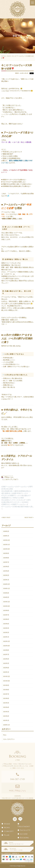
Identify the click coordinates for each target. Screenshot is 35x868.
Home (7, 824)
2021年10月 (6, 681)
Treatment (24, 827)
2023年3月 (6, 628)
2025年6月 (6, 567)
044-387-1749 (18, 782)
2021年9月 (6, 685)
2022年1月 (6, 672)
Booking (25, 838)
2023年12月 (6, 602)
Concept (9, 831)
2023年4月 (6, 624)
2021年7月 (6, 694)
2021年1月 (6, 720)
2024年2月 (6, 597)
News (5, 735)
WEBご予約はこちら (17, 793)
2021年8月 (6, 690)
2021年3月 (6, 712)
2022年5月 (6, 663)
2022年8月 (6, 650)
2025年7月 (6, 562)
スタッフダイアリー (9, 739)
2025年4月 (6, 571)
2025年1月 (6, 580)
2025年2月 (6, 575)
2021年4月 (6, 707)
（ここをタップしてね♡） (10, 479)
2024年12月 (6, 584)
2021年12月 (6, 676)
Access (24, 834)
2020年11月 (6, 725)
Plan (7, 835)
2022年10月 (6, 646)
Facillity (25, 830)
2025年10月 (6, 549)
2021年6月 (6, 698)
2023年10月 (6, 606)
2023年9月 (6, 610)
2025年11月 (6, 545)
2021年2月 (6, 716)
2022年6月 (6, 659)
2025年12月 (6, 540)
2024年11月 (6, 588)
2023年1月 (6, 637)
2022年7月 (6, 654)
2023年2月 (6, 632)
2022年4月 (6, 668)
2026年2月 (6, 531)
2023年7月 (6, 615)
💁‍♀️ (2, 477)
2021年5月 (6, 703)
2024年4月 (6, 593)
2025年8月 (6, 558)
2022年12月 (6, 641)
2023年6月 (6, 619)
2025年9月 (6, 553)
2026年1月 (6, 536)
